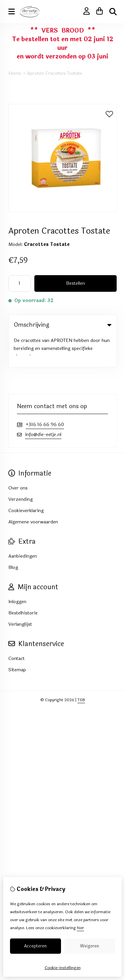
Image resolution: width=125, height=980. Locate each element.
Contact (16, 627)
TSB (81, 668)
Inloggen (17, 570)
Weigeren (89, 946)
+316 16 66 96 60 (45, 393)
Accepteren (35, 946)
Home (15, 73)
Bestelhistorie (23, 581)
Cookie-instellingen (63, 968)
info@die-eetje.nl (43, 403)
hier (80, 928)
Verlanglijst (20, 592)
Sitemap (17, 638)
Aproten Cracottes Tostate (55, 73)
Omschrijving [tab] (62, 325)
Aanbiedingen (23, 524)
